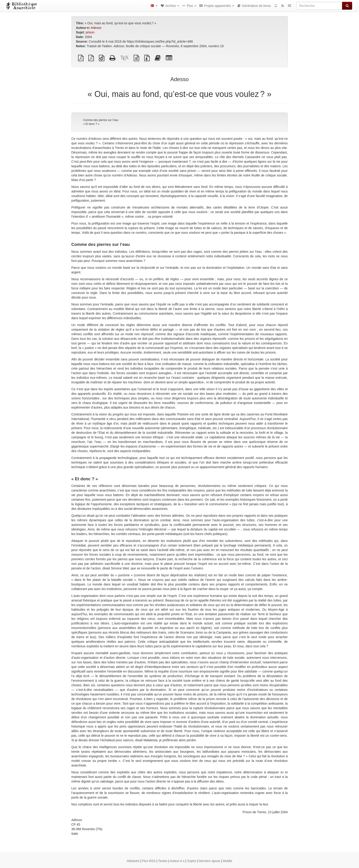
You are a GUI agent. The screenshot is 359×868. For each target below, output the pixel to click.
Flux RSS (149, 861)
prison (90, 32)
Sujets (192, 861)
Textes (163, 861)
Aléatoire (133, 861)
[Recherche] (319, 6)
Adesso (96, 28)
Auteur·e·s (177, 861)
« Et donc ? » (91, 124)
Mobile (227, 861)
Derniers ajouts (209, 861)
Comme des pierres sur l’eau (101, 120)
